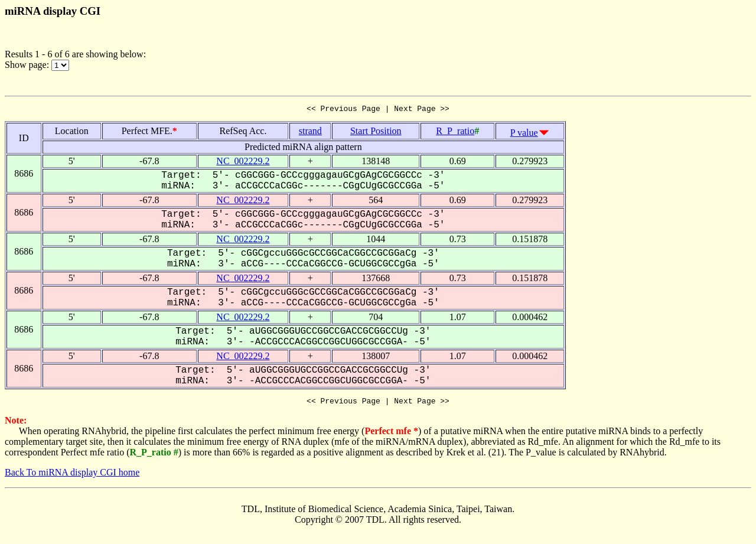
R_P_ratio (455, 133)
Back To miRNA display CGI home (72, 476)
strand (310, 133)
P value (524, 134)
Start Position (376, 133)
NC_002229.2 (243, 163)
